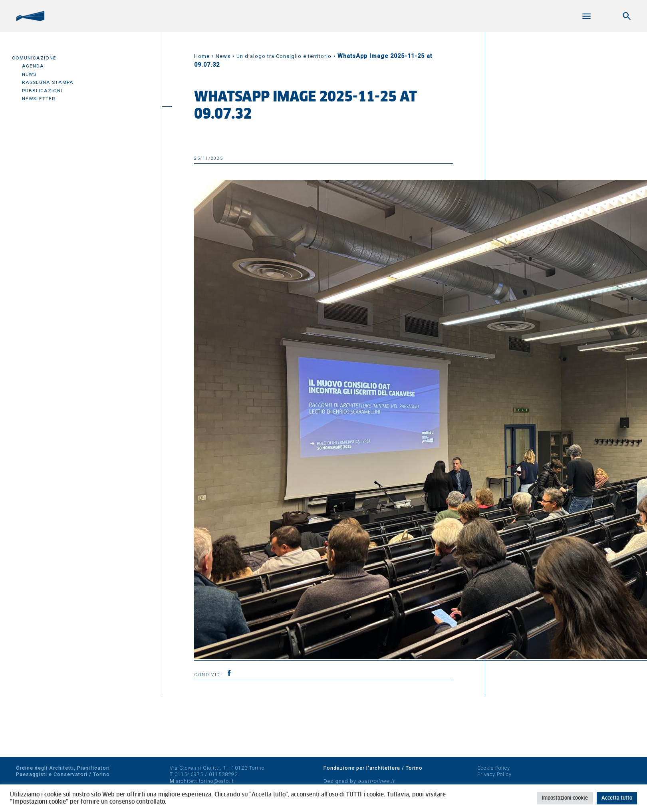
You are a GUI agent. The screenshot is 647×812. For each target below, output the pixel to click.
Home (202, 56)
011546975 (189, 774)
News (29, 74)
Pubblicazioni (42, 91)
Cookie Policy (494, 768)
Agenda (33, 66)
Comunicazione (34, 58)
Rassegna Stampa (48, 82)
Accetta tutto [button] (617, 798)
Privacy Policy (494, 774)
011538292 (223, 774)
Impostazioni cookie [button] (565, 798)
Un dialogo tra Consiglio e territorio (284, 56)
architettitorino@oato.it (205, 781)
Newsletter (39, 99)
